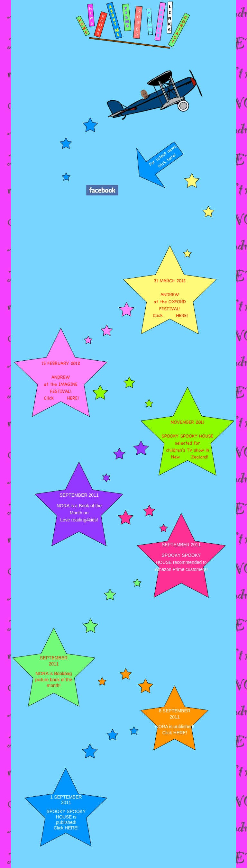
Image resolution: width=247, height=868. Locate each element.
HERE (180, 733)
